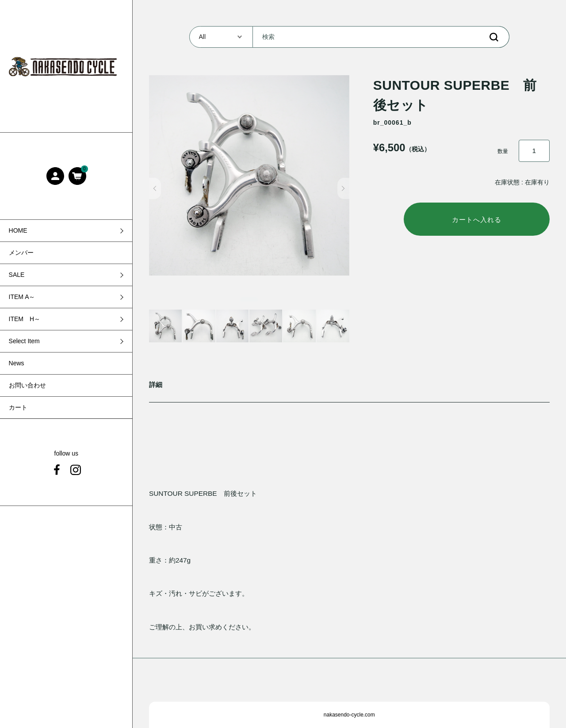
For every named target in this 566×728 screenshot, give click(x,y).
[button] (155, 188)
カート (18, 407)
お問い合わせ (27, 385)
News (17, 363)
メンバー (21, 253)
